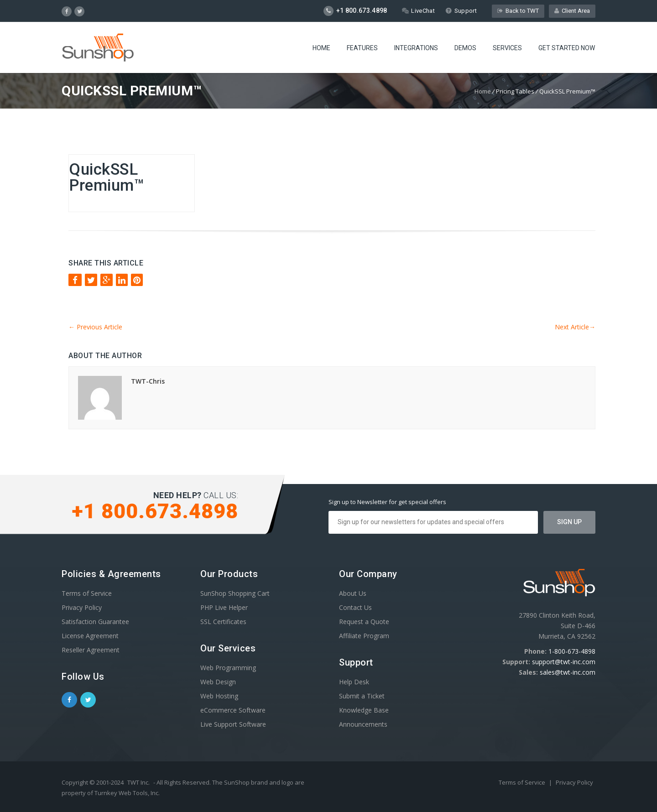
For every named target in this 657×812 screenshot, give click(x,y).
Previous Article (95, 327)
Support (461, 11)
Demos (465, 48)
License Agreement (90, 636)
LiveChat (418, 11)
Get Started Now (567, 48)
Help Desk (354, 682)
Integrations (416, 48)
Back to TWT (518, 11)
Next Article (575, 327)
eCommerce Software (233, 710)
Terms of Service (87, 593)
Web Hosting (219, 696)
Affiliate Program (364, 636)
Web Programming (228, 668)
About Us (353, 593)
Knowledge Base (364, 710)
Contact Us (355, 607)
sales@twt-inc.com (568, 672)
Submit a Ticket (362, 696)
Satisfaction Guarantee (95, 622)
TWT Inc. (138, 782)
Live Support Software (233, 724)
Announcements (363, 724)
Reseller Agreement (91, 650)
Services (507, 48)
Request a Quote (364, 622)
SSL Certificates (223, 622)
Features (362, 48)
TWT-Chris (148, 381)
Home (321, 48)
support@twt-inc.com (564, 662)
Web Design (218, 682)
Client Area (572, 11)
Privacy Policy (82, 607)
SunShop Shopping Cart (235, 593)
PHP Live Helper (224, 607)
